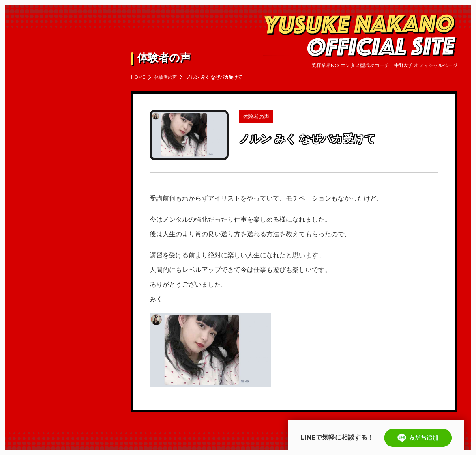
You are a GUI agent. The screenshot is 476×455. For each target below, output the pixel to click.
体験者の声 (166, 77)
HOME (138, 77)
